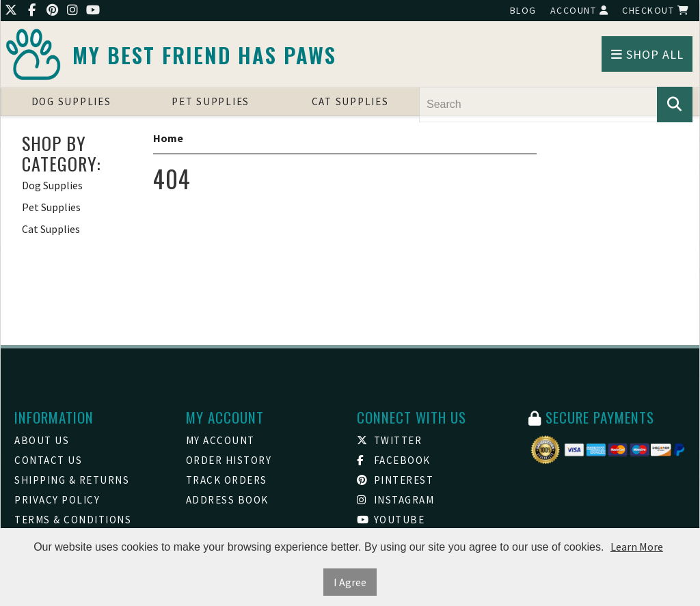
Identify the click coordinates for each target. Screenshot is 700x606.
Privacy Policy (57, 500)
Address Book (227, 500)
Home (168, 138)
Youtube (391, 520)
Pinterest (395, 480)
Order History (229, 460)
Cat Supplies (350, 101)
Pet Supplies (211, 101)
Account (580, 10)
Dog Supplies (71, 101)
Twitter (389, 440)
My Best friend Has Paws (204, 55)
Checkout (656, 10)
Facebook (394, 460)
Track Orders (227, 480)
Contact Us (48, 460)
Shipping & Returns (72, 480)
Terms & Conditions (73, 520)
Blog (523, 10)
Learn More (637, 547)
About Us (42, 440)
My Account (220, 440)
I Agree (350, 582)
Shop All (647, 54)
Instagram (395, 500)
